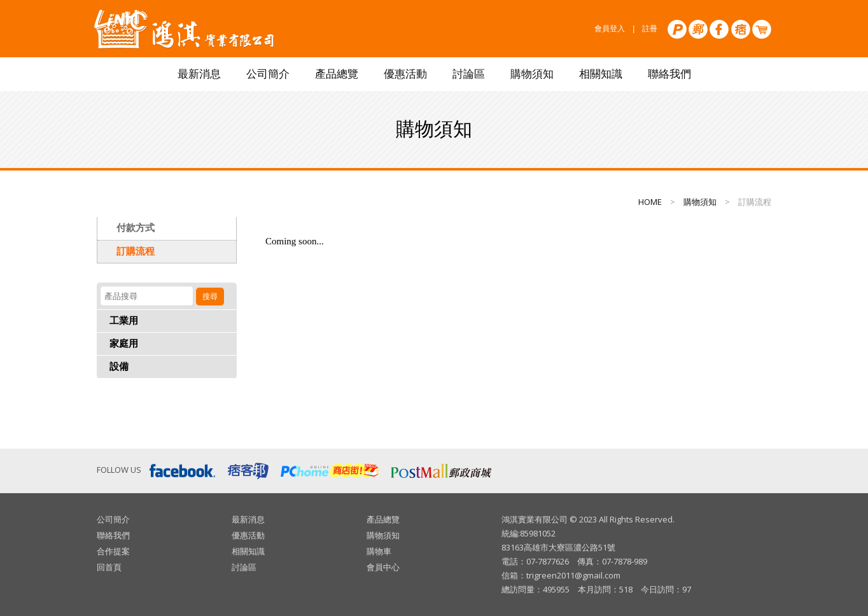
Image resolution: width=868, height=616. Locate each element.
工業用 (124, 321)
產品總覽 (337, 74)
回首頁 (109, 567)
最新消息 (199, 74)
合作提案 (113, 551)
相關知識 (601, 74)
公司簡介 (268, 74)
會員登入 (610, 29)
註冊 (650, 29)
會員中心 (383, 567)
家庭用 (124, 344)
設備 (119, 367)
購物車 (379, 551)
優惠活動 (405, 74)
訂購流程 (136, 251)
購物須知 (532, 74)
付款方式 (136, 228)
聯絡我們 (669, 74)
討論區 (469, 74)
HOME (650, 202)
